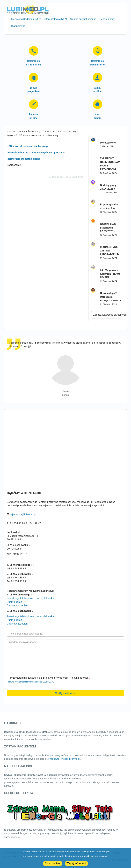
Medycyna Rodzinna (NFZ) (26, 19)
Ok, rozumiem (53, 863)
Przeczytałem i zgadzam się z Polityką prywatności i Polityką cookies (48, 678)
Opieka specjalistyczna (83, 19)
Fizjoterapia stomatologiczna (23, 159)
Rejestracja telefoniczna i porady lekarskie (31, 598)
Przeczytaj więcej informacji (64, 759)
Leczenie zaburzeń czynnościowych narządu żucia (36, 153)
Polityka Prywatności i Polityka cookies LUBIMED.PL (30, 682)
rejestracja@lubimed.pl (23, 515)
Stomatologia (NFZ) (56, 19)
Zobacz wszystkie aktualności (107, 315)
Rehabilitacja (107, 19)
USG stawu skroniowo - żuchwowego (28, 146)
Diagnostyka (18, 26)
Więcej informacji (76, 863)
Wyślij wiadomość (66, 693)
